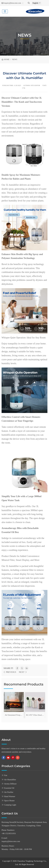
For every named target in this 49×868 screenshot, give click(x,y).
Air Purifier (9, 792)
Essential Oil (9, 788)
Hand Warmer (10, 796)
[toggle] (5, 11)
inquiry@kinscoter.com (12, 3)
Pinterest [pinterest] (13, 758)
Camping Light (10, 805)
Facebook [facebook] (4, 758)
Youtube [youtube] (8, 758)
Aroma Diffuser (10, 784)
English (35, 3)
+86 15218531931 (9, 833)
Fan (6, 775)
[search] (29, 3)
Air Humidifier (10, 780)
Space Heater (9, 801)
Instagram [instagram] (18, 758)
